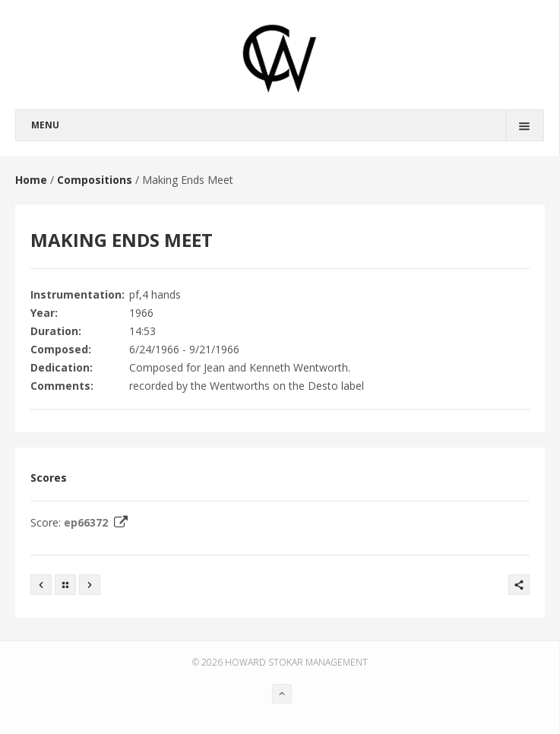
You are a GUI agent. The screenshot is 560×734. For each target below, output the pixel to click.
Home (31, 180)
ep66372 (98, 522)
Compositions (95, 180)
